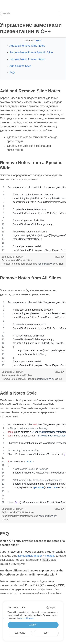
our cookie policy (27, 618)
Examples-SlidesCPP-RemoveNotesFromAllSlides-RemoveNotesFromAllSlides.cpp (19, 375)
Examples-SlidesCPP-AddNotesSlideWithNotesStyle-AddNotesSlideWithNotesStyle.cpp (20, 512)
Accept (33, 625)
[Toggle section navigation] (63, 13)
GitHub (60, 264)
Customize (20, 633)
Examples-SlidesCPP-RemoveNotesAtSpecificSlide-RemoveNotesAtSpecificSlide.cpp (20, 260)
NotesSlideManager (30, 556)
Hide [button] (39, 41)
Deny (46, 633)
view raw (60, 257)
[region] (33, 219)
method (49, 556)
